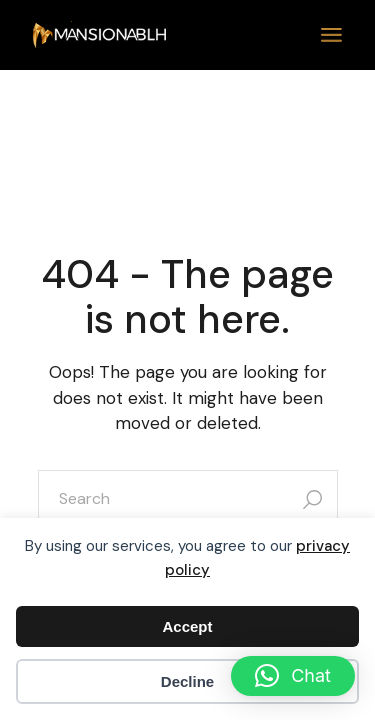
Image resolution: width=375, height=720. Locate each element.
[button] (293, 676)
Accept (187, 626)
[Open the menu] (331, 35)
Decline (187, 681)
